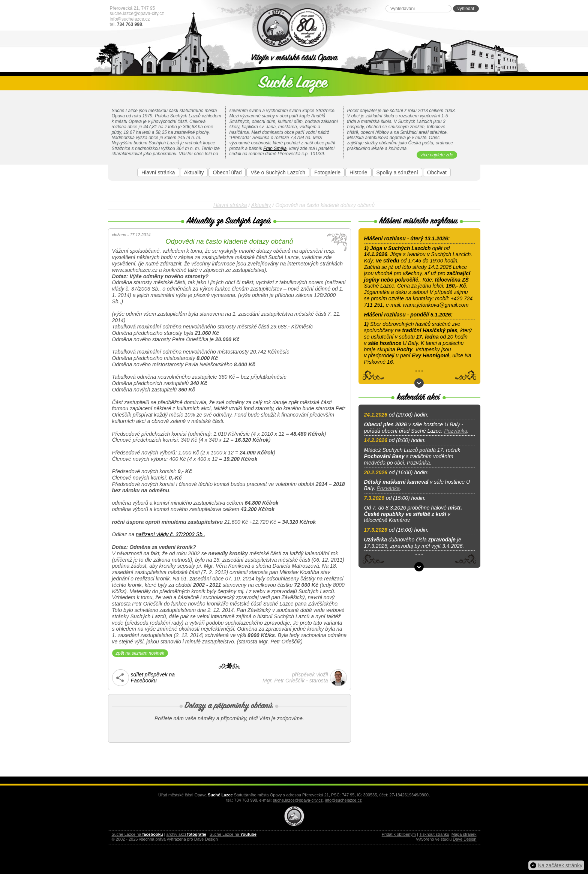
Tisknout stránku (434, 834)
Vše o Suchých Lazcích (278, 172)
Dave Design (465, 839)
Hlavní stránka (158, 172)
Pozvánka (456, 431)
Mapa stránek (464, 834)
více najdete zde (437, 155)
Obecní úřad (227, 172)
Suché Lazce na (137, 834)
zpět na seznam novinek (140, 653)
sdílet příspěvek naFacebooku (153, 678)
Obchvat (437, 172)
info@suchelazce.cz (130, 19)
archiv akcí (186, 834)
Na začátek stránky (560, 865)
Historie (358, 172)
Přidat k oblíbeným (399, 834)
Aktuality (194, 172)
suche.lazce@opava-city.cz (137, 13)
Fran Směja (275, 148)
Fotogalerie (327, 172)
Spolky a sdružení (397, 172)
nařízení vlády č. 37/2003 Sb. (170, 534)
